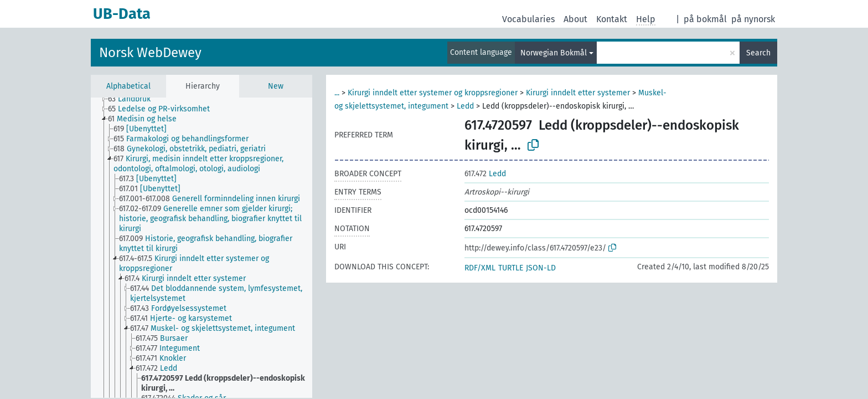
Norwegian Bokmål (554, 53)
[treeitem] (134, 99)
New (276, 86)
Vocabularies (528, 19)
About (575, 19)
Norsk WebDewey (150, 53)
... (337, 93)
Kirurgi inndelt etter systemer (578, 93)
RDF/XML (480, 268)
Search (758, 53)
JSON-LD (541, 268)
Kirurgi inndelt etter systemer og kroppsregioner (433, 93)
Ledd (465, 106)
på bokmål (705, 19)
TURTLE (511, 268)
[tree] (201, 248)
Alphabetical (128, 86)
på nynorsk (753, 19)
